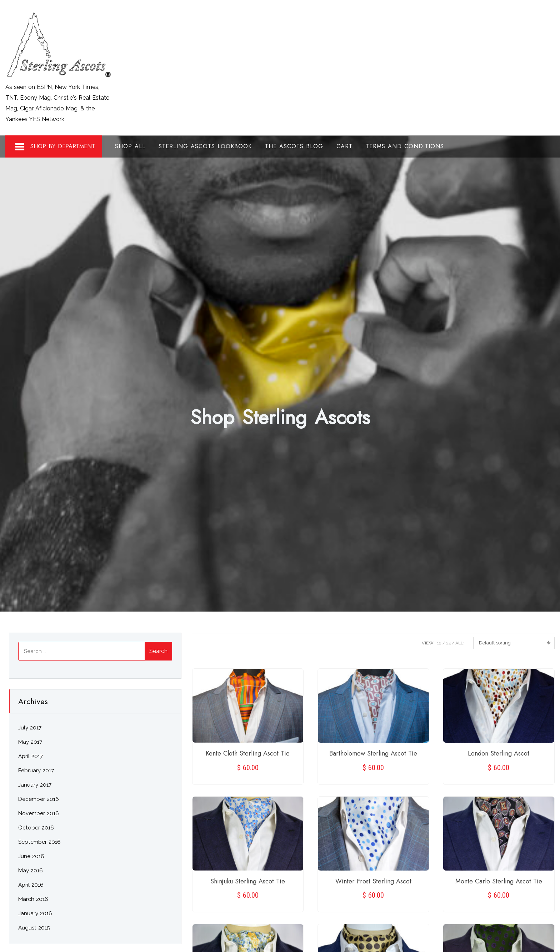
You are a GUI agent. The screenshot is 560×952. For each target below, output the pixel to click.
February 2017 (36, 771)
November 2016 (39, 813)
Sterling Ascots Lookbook (205, 146)
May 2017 (30, 742)
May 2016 (31, 871)
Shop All (130, 146)
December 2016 (39, 799)
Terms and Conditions (405, 146)
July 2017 (30, 728)
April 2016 (31, 885)
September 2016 (39, 842)
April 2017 (31, 756)
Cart (344, 146)
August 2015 (34, 928)
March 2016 (33, 899)
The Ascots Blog (294, 146)
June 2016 (31, 856)
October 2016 (36, 828)
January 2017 (35, 785)
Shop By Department (55, 147)
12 (439, 643)
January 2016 (35, 913)
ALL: (460, 643)
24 (448, 643)
